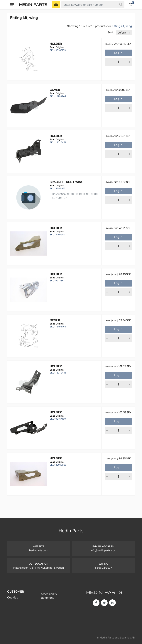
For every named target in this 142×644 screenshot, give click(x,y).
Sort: (111, 32)
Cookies (13, 597)
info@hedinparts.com (103, 550)
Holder (56, 44)
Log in (118, 53)
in (112, 603)
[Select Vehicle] (56, 5)
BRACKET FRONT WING (67, 182)
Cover (55, 90)
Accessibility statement (49, 596)
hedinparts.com (39, 550)
